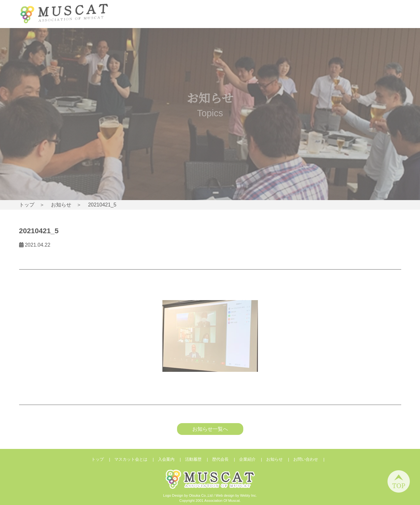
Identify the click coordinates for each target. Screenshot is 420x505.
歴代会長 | (226, 459)
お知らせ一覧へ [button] (210, 429)
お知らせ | (280, 459)
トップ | (103, 459)
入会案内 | (171, 459)
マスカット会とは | (136, 459)
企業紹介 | (253, 459)
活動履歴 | (199, 459)
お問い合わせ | (311, 459)
